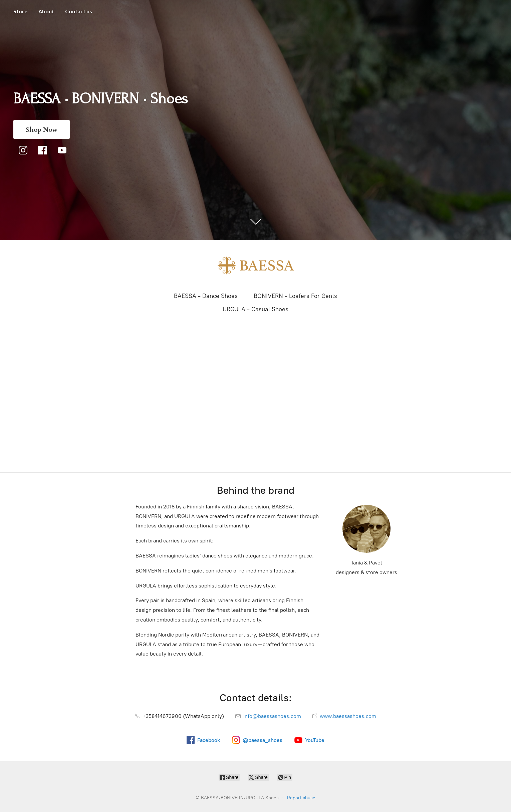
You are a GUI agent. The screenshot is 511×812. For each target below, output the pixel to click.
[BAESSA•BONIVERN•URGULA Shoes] (256, 265)
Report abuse (301, 798)
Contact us (79, 11)
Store (20, 11)
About (46, 11)
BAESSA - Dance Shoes (206, 296)
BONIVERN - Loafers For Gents (295, 296)
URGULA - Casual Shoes (255, 309)
